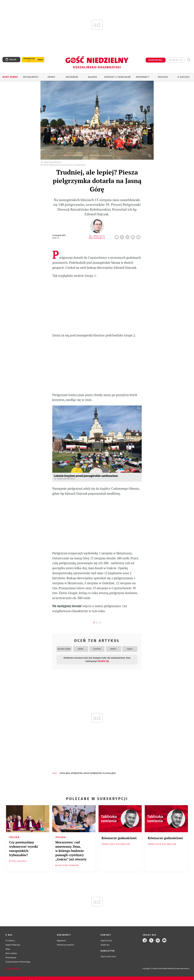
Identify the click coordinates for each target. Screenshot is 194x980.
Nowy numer (10, 77)
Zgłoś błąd (13, 969)
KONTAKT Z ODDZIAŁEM (118, 77)
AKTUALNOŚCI (31, 77)
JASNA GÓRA (65, 773)
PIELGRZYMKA (77, 773)
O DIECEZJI (184, 77)
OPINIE (51, 77)
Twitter (128, 236)
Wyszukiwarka (189, 60)
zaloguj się (176, 60)
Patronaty (142, 77)
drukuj (134, 236)
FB (123, 236)
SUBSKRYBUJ (156, 60)
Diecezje (163, 77)
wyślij (139, 236)
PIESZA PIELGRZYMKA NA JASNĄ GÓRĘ (100, 773)
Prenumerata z (29, 60)
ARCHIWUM (72, 77)
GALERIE (93, 77)
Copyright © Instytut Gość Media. (155, 969)
